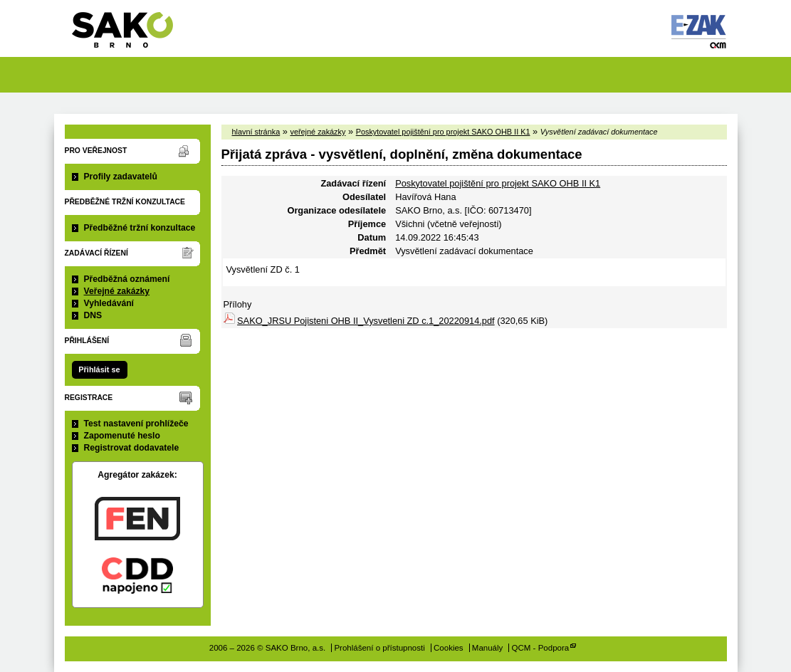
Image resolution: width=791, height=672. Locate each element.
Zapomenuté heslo (122, 436)
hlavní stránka (256, 132)
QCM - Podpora (541, 648)
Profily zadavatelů (121, 177)
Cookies (449, 648)
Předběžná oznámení (127, 279)
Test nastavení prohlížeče (136, 424)
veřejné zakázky (318, 132)
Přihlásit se (99, 369)
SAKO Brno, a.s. (131, 35)
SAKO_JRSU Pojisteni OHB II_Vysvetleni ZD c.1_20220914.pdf (366, 321)
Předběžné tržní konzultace (140, 228)
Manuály (488, 648)
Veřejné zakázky (117, 291)
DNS (93, 315)
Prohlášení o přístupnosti (379, 648)
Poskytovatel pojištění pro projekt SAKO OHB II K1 (443, 132)
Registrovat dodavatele (132, 448)
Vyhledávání (109, 303)
